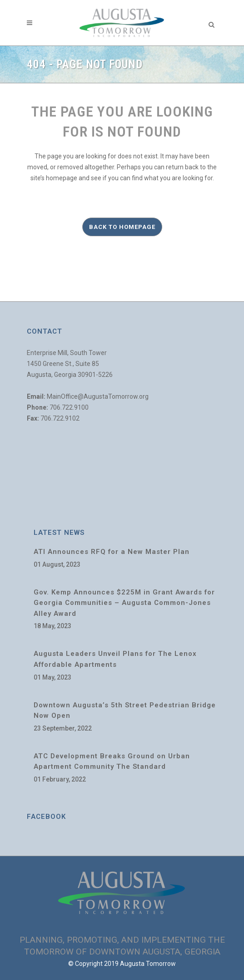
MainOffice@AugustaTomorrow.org (98, 396)
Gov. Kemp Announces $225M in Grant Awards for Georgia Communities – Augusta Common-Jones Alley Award (124, 603)
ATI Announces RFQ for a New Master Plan (112, 552)
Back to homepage (122, 227)
